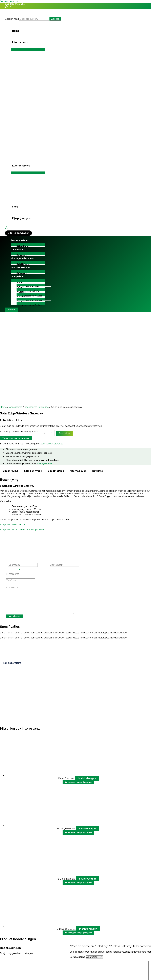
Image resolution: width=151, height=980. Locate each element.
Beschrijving (11, 471)
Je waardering (78, 957)
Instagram (11, 549)
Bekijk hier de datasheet (13, 525)
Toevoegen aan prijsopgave (16, 438)
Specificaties (56, 471)
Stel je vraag (13, 584)
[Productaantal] (46, 433)
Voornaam (44, 565)
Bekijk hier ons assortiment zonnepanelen (22, 530)
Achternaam (87, 565)
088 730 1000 (17, 4)
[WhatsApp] (11, 7)
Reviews (98, 471)
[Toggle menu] (28, 50)
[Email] (6, 7)
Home (3, 407)
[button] (28, 42)
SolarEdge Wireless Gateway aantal (19, 432)
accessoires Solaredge (37, 407)
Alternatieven (78, 471)
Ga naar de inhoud (10, 1)
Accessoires (16, 407)
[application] (25, 42)
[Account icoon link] (7, 228)
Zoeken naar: (12, 19)
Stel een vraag (33, 471)
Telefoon (10, 577)
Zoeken (55, 19)
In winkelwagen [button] (87, 778)
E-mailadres (13, 571)
